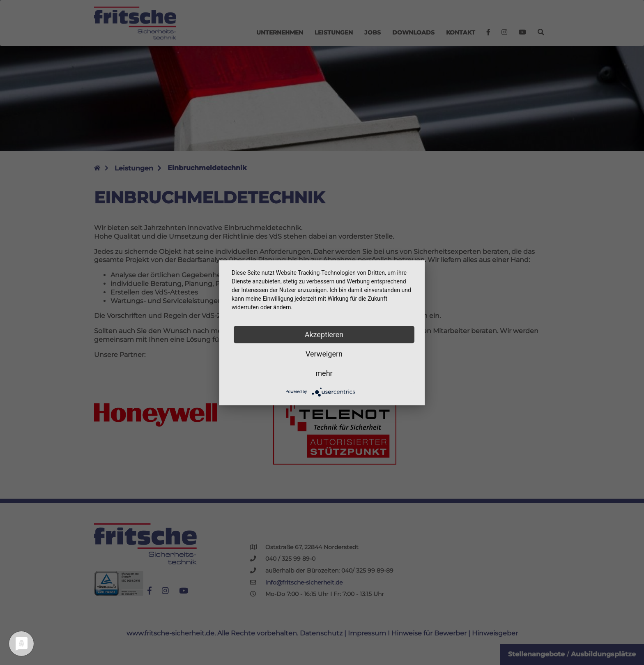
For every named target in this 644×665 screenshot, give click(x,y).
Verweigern (324, 353)
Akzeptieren (324, 334)
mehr (324, 373)
